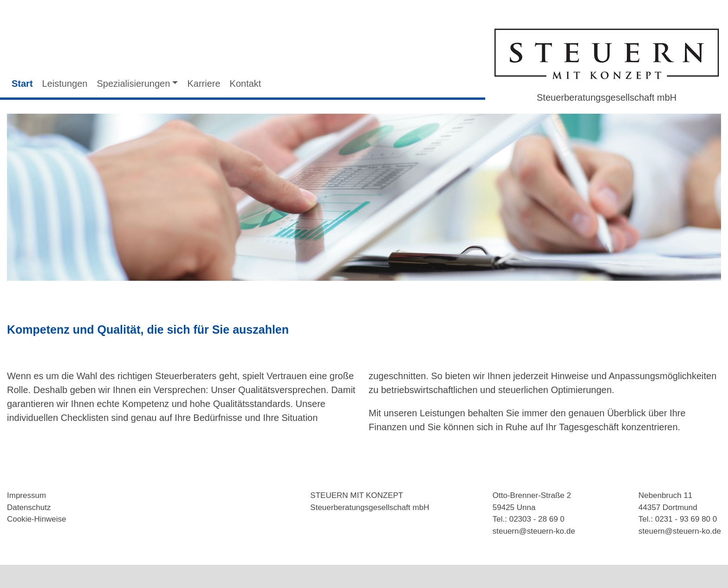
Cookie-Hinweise (37, 519)
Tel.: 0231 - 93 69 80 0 (678, 519)
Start (22, 84)
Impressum (26, 495)
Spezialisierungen (133, 84)
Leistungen (65, 84)
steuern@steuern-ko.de (534, 531)
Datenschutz (29, 507)
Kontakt (246, 84)
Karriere (204, 84)
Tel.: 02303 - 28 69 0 (529, 519)
